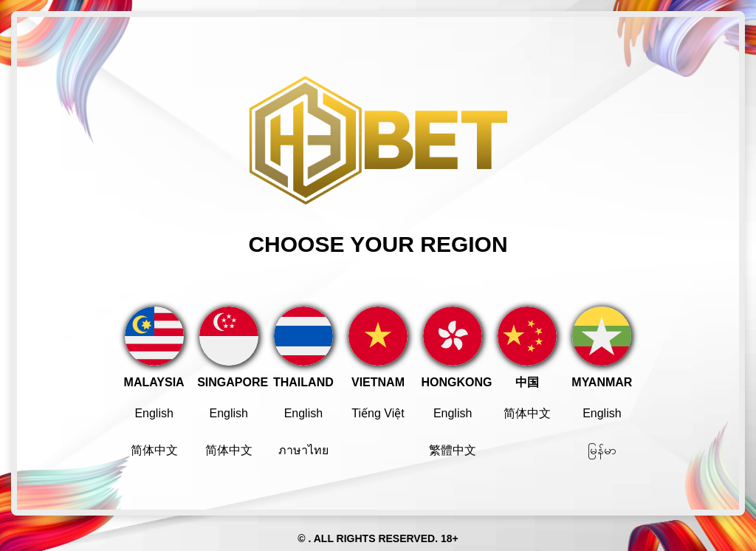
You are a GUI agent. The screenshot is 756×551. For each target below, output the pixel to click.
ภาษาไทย (303, 450)
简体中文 (154, 450)
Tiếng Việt (378, 413)
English (154, 413)
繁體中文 (453, 450)
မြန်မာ (602, 450)
